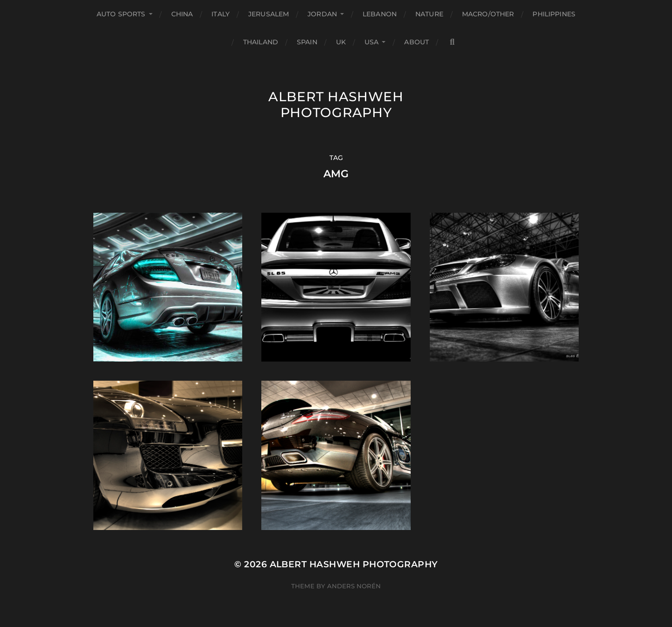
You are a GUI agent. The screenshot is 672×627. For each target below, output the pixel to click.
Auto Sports (121, 14)
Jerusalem (269, 14)
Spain (307, 42)
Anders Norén (354, 586)
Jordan (322, 14)
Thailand (261, 42)
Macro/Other (488, 14)
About (416, 42)
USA (371, 42)
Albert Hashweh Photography (336, 104)
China (182, 14)
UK (341, 42)
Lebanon (380, 14)
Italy (220, 14)
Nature (429, 14)
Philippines (554, 14)
